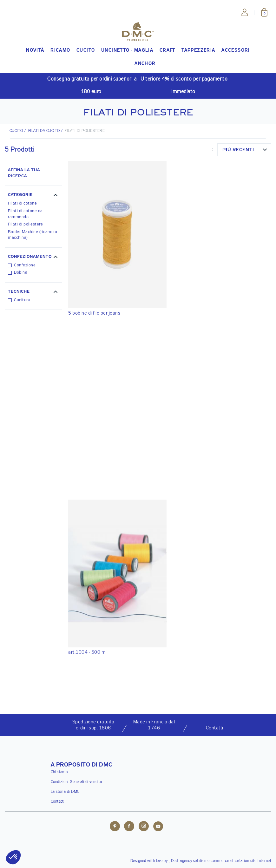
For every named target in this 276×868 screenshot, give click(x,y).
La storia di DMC (65, 792)
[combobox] (244, 150)
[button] (33, 196)
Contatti (58, 802)
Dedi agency (182, 861)
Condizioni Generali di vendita (76, 782)
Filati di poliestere (25, 224)
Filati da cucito (44, 131)
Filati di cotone (22, 203)
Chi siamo (59, 772)
